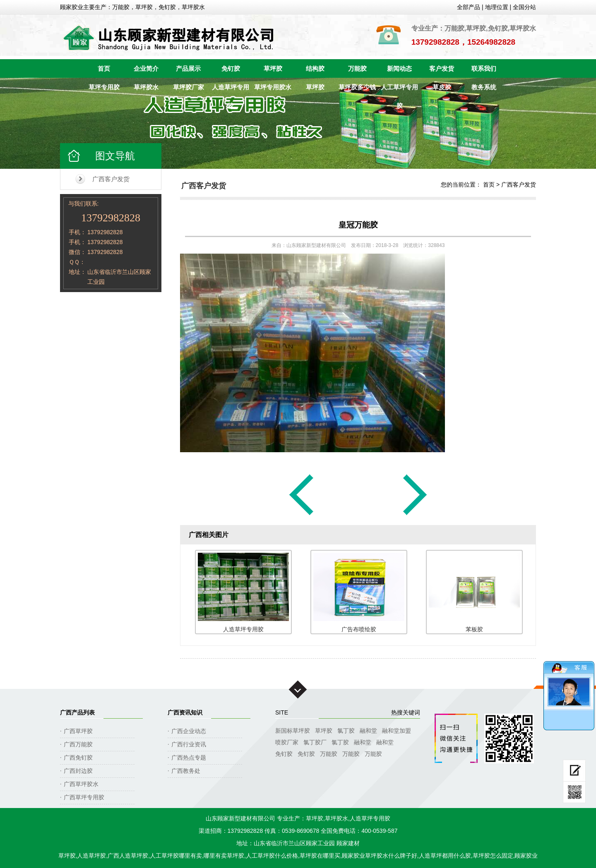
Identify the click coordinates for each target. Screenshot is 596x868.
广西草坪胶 (78, 731)
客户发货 (442, 68)
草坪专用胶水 (273, 87)
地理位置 (497, 7)
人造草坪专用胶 (231, 90)
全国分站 (524, 7)
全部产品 (469, 7)
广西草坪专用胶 (84, 797)
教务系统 (484, 87)
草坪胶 (273, 68)
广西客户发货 (111, 179)
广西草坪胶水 (81, 784)
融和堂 (368, 731)
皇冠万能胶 (358, 225)
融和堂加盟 (397, 731)
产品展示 (188, 68)
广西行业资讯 (189, 744)
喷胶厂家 (287, 742)
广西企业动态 (189, 731)
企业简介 (146, 68)
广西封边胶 (78, 771)
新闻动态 (399, 68)
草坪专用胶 (104, 87)
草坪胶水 (146, 87)
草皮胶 (442, 87)
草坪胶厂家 (189, 87)
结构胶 (315, 68)
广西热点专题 (189, 758)
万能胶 (357, 68)
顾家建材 (348, 843)
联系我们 (484, 68)
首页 (104, 68)
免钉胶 (231, 68)
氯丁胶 (346, 731)
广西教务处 (186, 771)
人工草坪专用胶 (399, 90)
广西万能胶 (78, 744)
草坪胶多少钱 (357, 87)
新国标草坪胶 (293, 731)
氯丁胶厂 (315, 742)
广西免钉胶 (78, 758)
